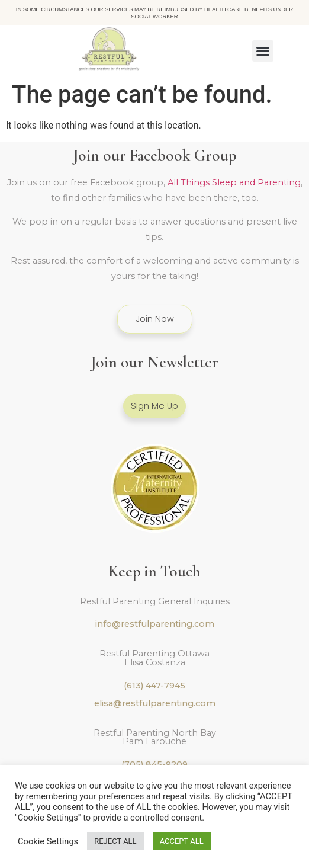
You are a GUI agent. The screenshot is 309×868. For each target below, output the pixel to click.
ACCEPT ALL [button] (182, 841)
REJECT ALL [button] (115, 841)
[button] (263, 51)
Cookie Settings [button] (48, 841)
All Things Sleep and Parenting (234, 182)
